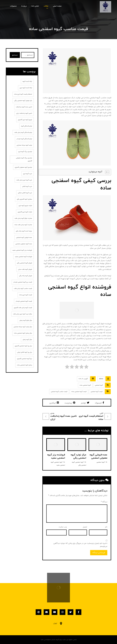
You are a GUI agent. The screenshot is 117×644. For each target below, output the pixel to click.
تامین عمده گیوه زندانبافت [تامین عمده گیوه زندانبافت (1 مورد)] (24, 107)
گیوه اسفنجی (99, 385)
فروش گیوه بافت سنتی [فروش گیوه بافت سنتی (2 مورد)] (25, 269)
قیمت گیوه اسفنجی (97, 392)
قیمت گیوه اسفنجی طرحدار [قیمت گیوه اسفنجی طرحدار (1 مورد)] (24, 301)
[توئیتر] (70, 612)
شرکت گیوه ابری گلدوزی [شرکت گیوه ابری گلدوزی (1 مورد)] (25, 212)
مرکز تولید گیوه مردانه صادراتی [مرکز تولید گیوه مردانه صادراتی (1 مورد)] (23, 327)
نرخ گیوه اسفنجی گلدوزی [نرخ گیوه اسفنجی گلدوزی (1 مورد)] (25, 359)
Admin (101, 379)
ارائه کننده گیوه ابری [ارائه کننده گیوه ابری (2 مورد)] (26, 88)
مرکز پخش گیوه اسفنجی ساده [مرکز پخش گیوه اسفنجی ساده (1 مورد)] (23, 333)
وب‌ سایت (63, 527)
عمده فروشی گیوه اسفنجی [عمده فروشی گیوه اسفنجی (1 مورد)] (24, 237)
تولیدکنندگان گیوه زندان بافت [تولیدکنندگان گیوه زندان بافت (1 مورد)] (23, 132)
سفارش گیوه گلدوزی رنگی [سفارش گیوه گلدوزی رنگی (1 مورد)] (24, 199)
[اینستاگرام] (62, 612)
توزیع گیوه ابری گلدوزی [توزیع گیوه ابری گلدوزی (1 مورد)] (25, 120)
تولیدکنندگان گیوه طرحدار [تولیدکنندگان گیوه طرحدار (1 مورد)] (24, 139)
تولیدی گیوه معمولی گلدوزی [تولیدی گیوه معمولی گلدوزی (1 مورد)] (23, 167)
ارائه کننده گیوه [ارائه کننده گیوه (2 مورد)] (27, 81)
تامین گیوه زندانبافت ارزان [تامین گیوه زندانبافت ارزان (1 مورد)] (24, 113)
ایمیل (85, 527)
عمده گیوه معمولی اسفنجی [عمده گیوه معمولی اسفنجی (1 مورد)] (24, 244)
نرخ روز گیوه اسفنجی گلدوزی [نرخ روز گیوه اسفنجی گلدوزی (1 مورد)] (23, 346)
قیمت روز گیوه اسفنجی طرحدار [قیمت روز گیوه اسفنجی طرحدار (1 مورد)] (23, 282)
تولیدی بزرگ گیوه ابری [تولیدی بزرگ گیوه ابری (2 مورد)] (25, 152)
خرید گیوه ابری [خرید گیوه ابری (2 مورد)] (28, 174)
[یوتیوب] (55, 612)
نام (106, 527)
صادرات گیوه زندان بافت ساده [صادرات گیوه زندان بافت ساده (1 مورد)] (23, 225)
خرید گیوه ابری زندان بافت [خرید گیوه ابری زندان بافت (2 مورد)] (24, 180)
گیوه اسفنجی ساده (85, 385)
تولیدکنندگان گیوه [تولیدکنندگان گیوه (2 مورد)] (27, 126)
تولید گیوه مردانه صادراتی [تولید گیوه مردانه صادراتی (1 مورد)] (24, 145)
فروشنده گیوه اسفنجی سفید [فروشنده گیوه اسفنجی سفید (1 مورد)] (23, 257)
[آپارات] (39, 612)
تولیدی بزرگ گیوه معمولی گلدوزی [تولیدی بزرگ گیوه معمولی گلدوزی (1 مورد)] (24, 159)
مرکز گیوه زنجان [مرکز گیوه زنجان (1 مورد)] (27, 340)
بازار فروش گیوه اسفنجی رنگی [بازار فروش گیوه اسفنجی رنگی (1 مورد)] (23, 101)
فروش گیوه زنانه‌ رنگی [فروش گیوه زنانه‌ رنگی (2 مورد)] (26, 276)
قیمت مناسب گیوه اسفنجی (59, 392)
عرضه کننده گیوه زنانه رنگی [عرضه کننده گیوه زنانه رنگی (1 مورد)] (24, 231)
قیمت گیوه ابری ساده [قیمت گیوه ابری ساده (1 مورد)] (26, 295)
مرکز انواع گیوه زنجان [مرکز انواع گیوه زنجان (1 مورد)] (26, 320)
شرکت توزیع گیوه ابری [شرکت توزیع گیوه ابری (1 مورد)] (25, 206)
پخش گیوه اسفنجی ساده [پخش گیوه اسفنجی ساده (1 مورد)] (25, 365)
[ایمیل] (47, 612)
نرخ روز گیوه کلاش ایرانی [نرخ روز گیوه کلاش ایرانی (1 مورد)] (25, 352)
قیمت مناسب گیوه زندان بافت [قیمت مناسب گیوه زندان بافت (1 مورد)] (23, 289)
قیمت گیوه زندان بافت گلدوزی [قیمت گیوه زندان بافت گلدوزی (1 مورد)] (23, 308)
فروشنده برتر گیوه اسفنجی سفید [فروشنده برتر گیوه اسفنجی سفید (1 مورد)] (22, 250)
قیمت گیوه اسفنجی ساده (79, 392)
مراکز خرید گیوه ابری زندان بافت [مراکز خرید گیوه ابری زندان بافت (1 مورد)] (23, 314)
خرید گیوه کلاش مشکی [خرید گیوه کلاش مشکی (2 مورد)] (25, 193)
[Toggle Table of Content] (106, 172)
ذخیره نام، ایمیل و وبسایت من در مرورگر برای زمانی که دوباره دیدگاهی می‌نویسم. (80, 545)
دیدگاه (104, 502)
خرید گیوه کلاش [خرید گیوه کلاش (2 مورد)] (27, 186)
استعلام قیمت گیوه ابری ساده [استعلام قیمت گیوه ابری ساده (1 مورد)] (23, 94)
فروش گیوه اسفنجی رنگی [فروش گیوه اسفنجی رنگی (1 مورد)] (24, 263)
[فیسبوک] (78, 612)
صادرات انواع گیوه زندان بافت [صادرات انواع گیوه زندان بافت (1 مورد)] (23, 218)
